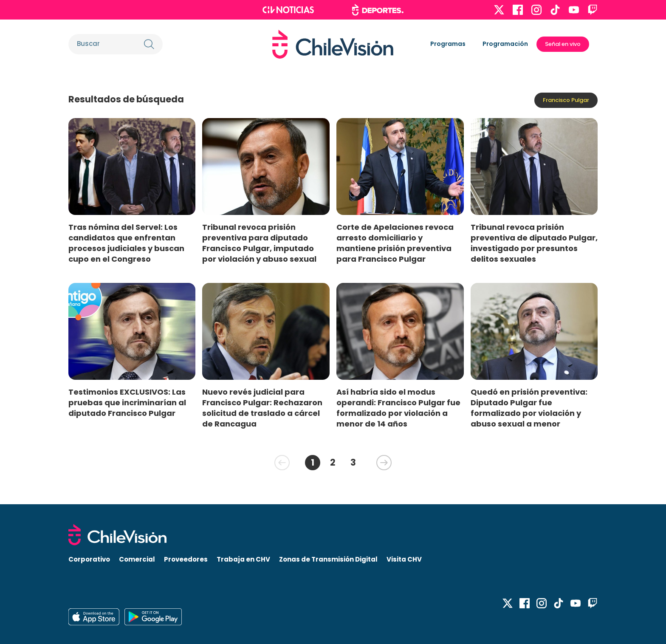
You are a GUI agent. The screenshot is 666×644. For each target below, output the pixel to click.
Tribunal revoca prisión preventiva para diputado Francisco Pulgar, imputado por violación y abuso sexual (259, 243)
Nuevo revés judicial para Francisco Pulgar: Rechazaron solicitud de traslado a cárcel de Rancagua (262, 408)
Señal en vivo (563, 44)
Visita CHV (404, 559)
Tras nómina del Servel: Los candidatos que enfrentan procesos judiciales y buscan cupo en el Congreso (126, 243)
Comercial (137, 559)
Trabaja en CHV (243, 559)
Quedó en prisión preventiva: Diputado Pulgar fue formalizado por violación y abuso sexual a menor (529, 408)
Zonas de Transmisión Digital (328, 559)
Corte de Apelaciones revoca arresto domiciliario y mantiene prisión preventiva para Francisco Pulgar (395, 243)
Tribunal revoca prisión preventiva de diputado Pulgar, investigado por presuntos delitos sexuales (534, 243)
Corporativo (89, 559)
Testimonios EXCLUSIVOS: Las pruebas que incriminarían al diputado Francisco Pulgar (127, 402)
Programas (448, 44)
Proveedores (186, 559)
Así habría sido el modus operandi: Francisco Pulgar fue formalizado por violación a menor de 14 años (398, 408)
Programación (505, 44)
